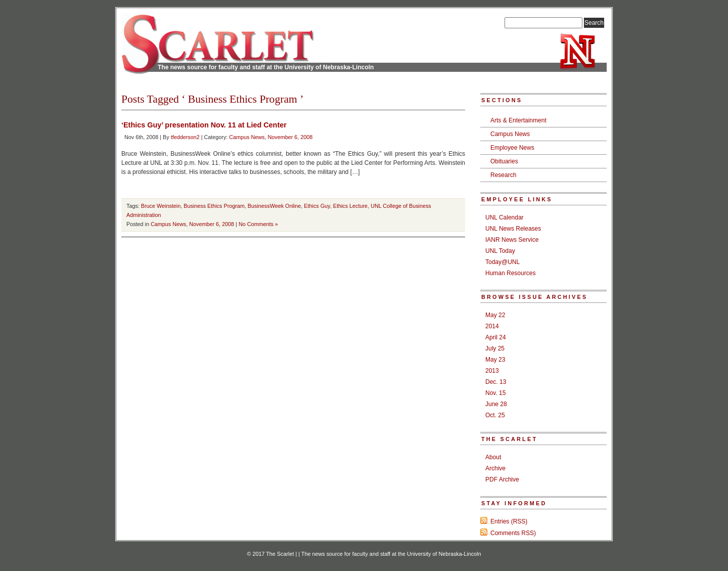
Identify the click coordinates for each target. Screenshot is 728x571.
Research (503, 175)
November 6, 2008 (290, 137)
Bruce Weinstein (161, 206)
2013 (492, 371)
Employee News (512, 148)
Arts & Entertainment (518, 120)
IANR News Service (512, 240)
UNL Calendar (505, 217)
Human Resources (510, 273)
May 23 (495, 360)
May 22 (495, 315)
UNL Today (500, 251)
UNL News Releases (513, 229)
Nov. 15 (495, 393)
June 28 (496, 404)
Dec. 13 (496, 382)
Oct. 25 (495, 415)
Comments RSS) (513, 533)
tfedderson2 (185, 137)
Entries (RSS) (509, 521)
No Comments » (258, 224)
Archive (495, 468)
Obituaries (504, 161)
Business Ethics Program (214, 206)
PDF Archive (502, 479)
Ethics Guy (317, 206)
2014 (492, 326)
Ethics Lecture (350, 206)
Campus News (247, 137)
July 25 (495, 348)
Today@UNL (503, 262)
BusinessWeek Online (274, 206)
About (493, 457)
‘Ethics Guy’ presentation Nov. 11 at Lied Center (204, 125)
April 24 (496, 337)
